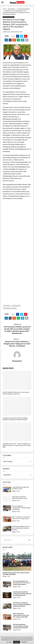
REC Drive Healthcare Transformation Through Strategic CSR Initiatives (21, 508)
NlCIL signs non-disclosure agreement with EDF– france (20, 497)
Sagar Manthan (16, 306)
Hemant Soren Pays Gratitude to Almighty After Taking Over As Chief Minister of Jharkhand (17, 344)
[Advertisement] (17, 251)
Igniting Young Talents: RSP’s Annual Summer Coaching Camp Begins (16, 573)
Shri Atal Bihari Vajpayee (10, 308)
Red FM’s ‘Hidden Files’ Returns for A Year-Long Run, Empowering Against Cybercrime (16, 393)
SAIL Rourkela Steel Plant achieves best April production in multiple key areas (22, 594)
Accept (17, 642)
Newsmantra (7, 32)
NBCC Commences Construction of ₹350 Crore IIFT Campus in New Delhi (21, 615)
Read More (24, 642)
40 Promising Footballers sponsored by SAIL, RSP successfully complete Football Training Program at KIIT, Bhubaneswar (17, 330)
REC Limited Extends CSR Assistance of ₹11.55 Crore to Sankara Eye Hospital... (22, 583)
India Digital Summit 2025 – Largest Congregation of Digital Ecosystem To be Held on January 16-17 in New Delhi (17, 445)
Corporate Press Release (9, 17)
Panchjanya (7, 306)
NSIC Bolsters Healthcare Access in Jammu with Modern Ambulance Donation (21, 528)
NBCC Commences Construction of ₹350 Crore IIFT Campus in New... (21, 518)
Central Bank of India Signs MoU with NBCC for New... (21, 488)
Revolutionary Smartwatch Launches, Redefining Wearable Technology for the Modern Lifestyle (15, 419)
